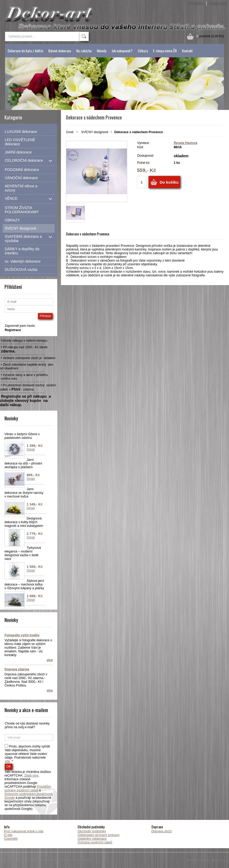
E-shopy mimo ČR (165, 51)
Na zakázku (84, 51)
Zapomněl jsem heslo (20, 326)
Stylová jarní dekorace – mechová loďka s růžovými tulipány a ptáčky (24, 584)
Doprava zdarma (17, 669)
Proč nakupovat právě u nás (24, 831)
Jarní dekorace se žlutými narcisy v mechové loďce (24, 493)
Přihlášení (196, 3)
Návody (102, 51)
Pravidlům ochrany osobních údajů (28, 788)
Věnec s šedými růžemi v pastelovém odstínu (22, 436)
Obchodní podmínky (92, 831)
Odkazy (143, 51)
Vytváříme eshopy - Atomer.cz (208, 860)
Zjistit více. (32, 776)
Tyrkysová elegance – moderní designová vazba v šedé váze (23, 553)
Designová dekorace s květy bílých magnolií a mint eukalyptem (24, 522)
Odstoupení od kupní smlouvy (99, 835)
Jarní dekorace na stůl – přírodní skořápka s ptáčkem (23, 463)
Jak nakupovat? (122, 51)
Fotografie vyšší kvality (22, 635)
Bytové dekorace (60, 51)
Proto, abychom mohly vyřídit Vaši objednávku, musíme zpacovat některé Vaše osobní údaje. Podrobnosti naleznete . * (27, 754)
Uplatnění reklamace (92, 839)
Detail (31, 449)
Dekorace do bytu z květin (25, 51)
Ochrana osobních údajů (95, 842)
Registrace (218, 3)
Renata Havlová (185, 143)
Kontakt (187, 51)
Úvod (70, 132)
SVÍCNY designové (95, 132)
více (50, 660)
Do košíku (169, 182)
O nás (8, 835)
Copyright (11, 839)
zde (7, 761)
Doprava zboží (162, 831)
